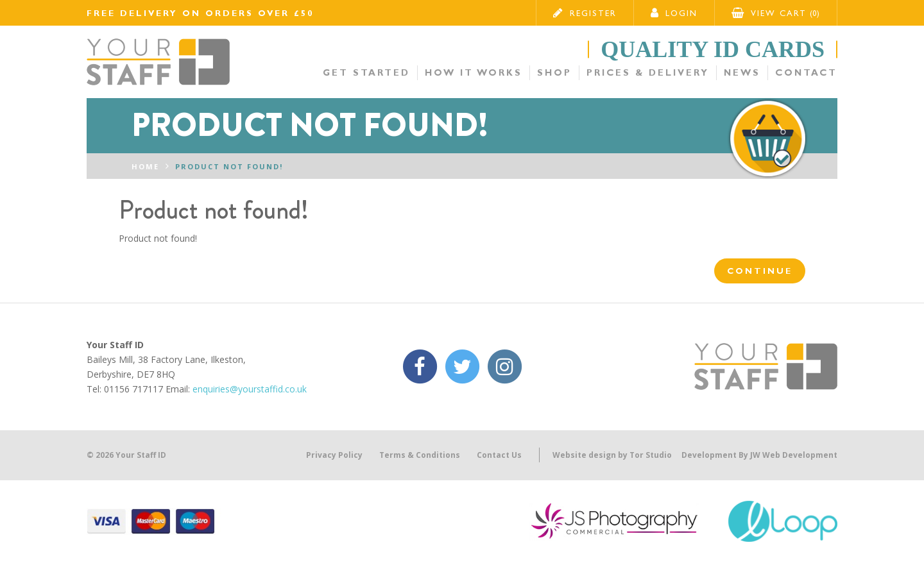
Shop (554, 73)
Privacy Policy (334, 455)
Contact (806, 73)
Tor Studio (651, 455)
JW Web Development (794, 455)
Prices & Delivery (648, 73)
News (742, 73)
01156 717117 (133, 389)
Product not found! (229, 166)
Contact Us (499, 455)
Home (145, 166)
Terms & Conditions (420, 455)
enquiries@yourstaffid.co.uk (250, 389)
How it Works (474, 73)
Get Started (366, 73)
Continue (760, 271)
